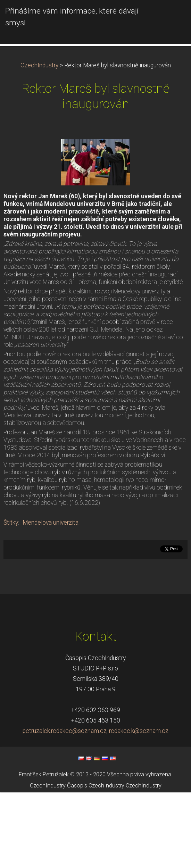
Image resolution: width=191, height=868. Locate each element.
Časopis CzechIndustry (96, 862)
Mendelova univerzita (51, 599)
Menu (172, 16)
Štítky (11, 599)
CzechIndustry (39, 141)
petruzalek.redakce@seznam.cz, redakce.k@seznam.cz (95, 807)
